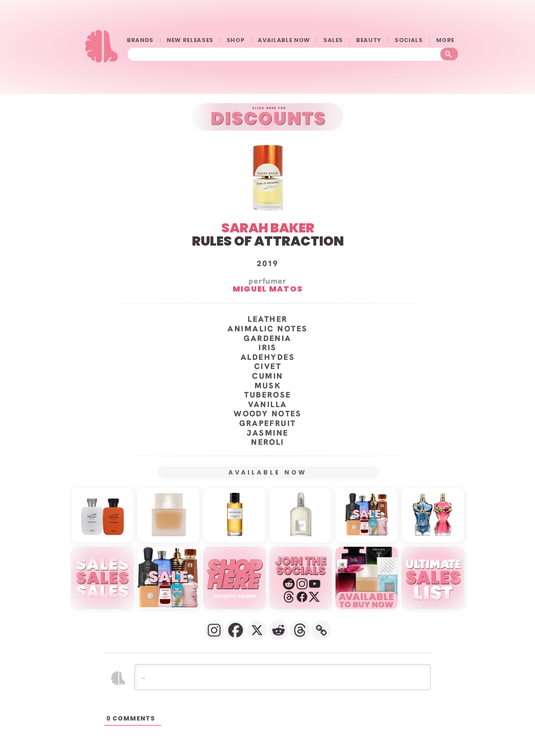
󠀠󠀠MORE (448, 40)
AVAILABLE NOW (284, 40)
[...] (283, 677)
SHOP (236, 40)
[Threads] (300, 630)
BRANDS (140, 40)
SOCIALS (409, 40)
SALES (333, 40)
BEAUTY (369, 40)
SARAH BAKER (267, 228)
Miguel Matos (267, 288)
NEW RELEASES (190, 40)
